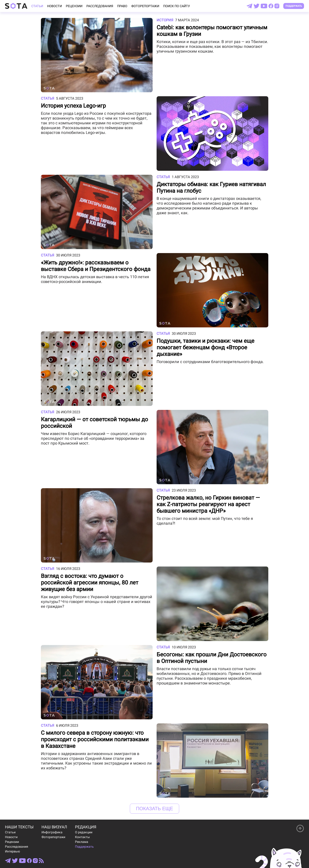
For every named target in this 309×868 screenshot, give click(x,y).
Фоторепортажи (145, 6)
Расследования (100, 6)
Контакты (82, 837)
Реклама (82, 842)
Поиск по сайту (177, 6)
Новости (54, 6)
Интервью (12, 851)
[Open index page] (16, 6)
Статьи (37, 6)
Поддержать (294, 6)
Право (122, 6)
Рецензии (74, 6)
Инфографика (52, 832)
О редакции (84, 832)
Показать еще (155, 809)
